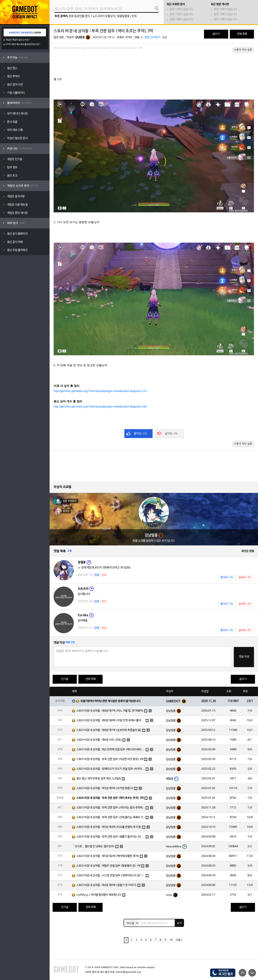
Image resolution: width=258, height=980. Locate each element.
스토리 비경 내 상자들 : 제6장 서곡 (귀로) (99, 740)
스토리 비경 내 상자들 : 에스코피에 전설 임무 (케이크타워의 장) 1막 (111, 750)
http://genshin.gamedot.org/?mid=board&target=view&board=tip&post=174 (100, 391)
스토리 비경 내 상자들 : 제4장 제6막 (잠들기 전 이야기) (107, 885)
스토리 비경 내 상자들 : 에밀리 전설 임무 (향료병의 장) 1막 (108, 866)
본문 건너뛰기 (152, 37)
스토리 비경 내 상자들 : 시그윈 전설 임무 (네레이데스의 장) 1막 (111, 876)
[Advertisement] (154, 62)
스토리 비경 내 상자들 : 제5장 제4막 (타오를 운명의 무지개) (109, 827)
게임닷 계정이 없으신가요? (18, 40)
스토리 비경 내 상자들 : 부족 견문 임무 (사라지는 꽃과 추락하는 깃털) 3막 (111, 808)
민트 (134, 16)
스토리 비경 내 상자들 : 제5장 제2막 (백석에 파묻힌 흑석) (108, 856)
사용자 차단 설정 (243, 50)
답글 (97, 575)
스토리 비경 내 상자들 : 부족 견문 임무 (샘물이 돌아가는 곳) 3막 (111, 837)
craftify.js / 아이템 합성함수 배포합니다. (99, 895)
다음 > (179, 940)
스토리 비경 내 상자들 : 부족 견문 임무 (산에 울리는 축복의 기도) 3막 (111, 817)
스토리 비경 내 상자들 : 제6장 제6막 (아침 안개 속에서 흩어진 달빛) (111, 721)
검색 (179, 923)
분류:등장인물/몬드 (79, 16)
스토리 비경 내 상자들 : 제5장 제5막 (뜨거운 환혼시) (105, 788)
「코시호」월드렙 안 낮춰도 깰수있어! (93, 846)
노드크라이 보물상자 (104, 16)
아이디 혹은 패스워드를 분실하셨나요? (23, 44)
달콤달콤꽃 (123, 16)
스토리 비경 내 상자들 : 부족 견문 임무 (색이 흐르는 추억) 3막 (110, 798)
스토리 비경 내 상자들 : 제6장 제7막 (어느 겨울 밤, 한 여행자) (110, 711)
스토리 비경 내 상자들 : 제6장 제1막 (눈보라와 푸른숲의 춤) (109, 730)
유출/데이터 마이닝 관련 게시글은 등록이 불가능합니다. (111, 701)
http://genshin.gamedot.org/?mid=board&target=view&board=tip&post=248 (100, 407)
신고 (165, 37)
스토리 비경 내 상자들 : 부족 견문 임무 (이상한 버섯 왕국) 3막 (110, 759)
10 (171, 940)
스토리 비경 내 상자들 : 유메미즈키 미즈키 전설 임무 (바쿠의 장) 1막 (111, 769)
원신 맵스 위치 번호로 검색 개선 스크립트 (99, 779)
